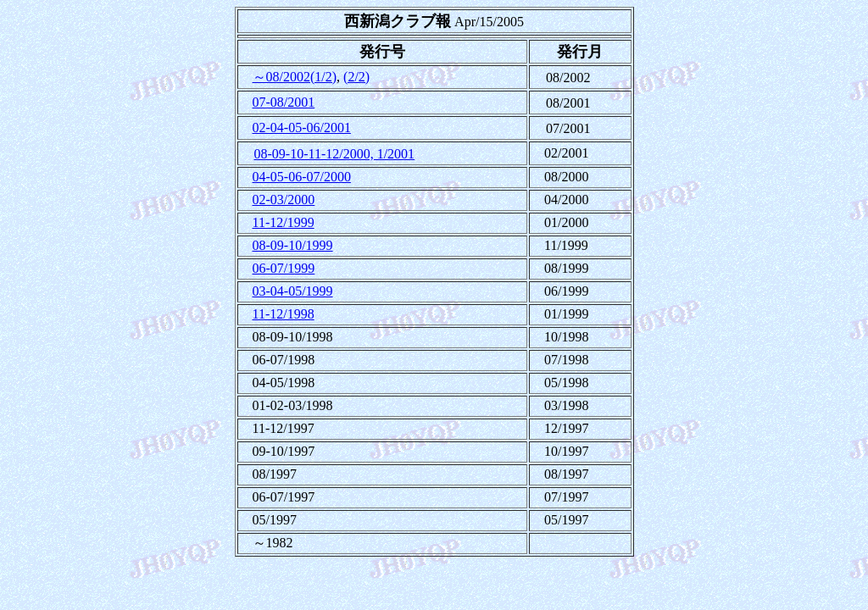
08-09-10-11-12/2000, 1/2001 (335, 154)
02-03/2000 (284, 200)
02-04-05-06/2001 (302, 128)
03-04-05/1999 (293, 291)
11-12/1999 (284, 222)
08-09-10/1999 (293, 245)
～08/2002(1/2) (295, 77)
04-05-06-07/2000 (302, 177)
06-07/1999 (284, 268)
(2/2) (356, 77)
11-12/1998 (284, 314)
